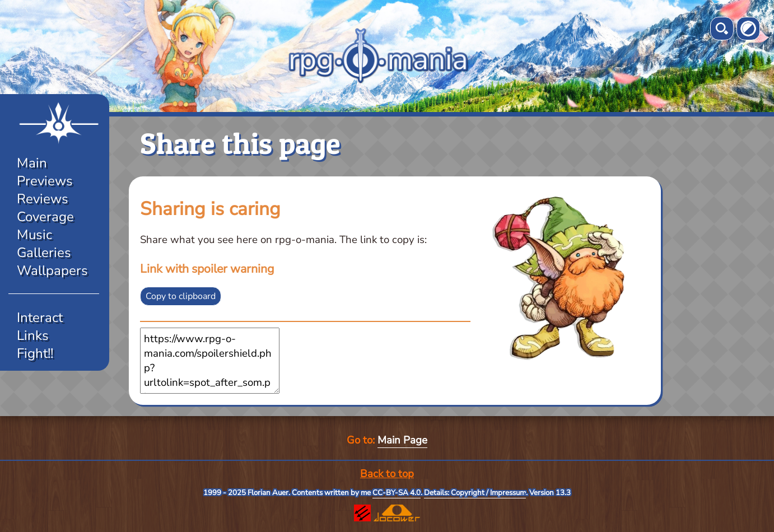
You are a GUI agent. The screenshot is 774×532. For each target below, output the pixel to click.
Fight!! (35, 353)
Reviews (43, 199)
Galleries (44, 253)
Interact (40, 318)
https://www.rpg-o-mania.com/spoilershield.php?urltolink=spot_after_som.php (210, 361)
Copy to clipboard (181, 296)
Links (33, 335)
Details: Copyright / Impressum (475, 493)
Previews (45, 181)
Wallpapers (52, 270)
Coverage (45, 217)
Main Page (402, 440)
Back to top (387, 474)
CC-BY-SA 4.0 (397, 493)
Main (32, 163)
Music (34, 235)
